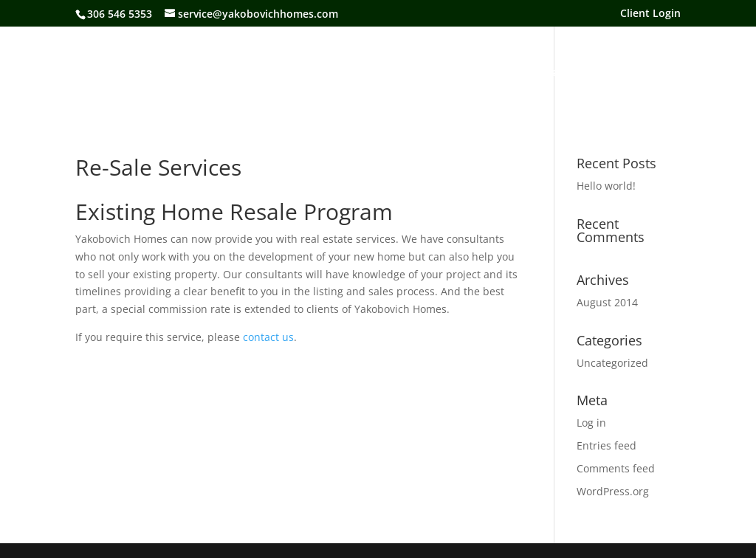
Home (141, 73)
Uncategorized (612, 363)
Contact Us (603, 73)
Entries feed (606, 445)
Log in (591, 423)
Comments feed (616, 468)
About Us (198, 73)
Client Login (650, 14)
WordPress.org (613, 491)
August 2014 (607, 302)
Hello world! (606, 186)
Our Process (525, 73)
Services (455, 73)
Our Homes (269, 73)
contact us (268, 337)
